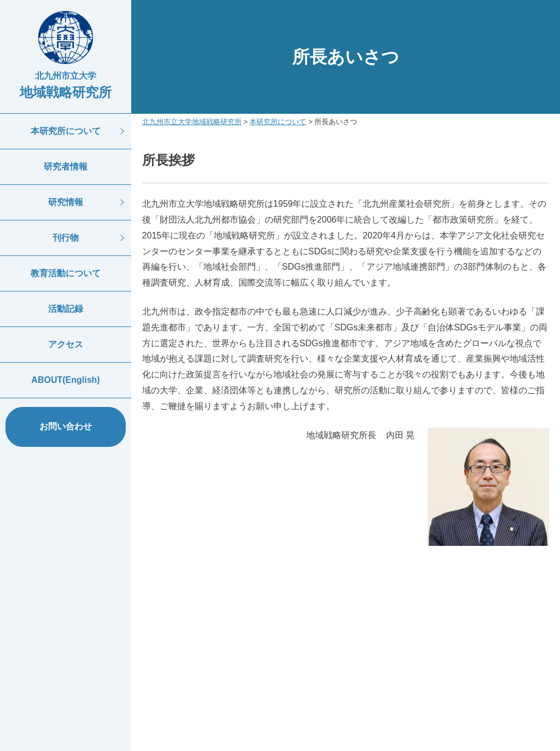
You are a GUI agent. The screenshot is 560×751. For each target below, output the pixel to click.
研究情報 (66, 202)
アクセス (66, 344)
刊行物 (66, 238)
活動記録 (66, 309)
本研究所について (66, 131)
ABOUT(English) (65, 380)
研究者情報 (66, 167)
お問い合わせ (66, 426)
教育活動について (66, 273)
